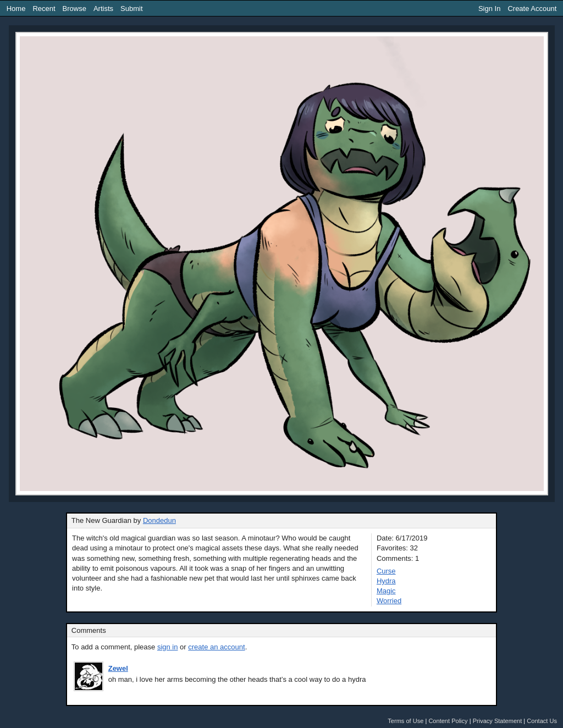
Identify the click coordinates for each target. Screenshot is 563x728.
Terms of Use (405, 721)
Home (16, 9)
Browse (74, 9)
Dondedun (159, 520)
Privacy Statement (498, 721)
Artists (103, 9)
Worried (389, 601)
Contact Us (542, 721)
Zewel (118, 668)
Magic (386, 591)
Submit (131, 9)
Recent (44, 9)
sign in (168, 647)
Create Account (532, 9)
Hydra (386, 581)
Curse (386, 571)
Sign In (489, 9)
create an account (216, 647)
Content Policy (448, 721)
